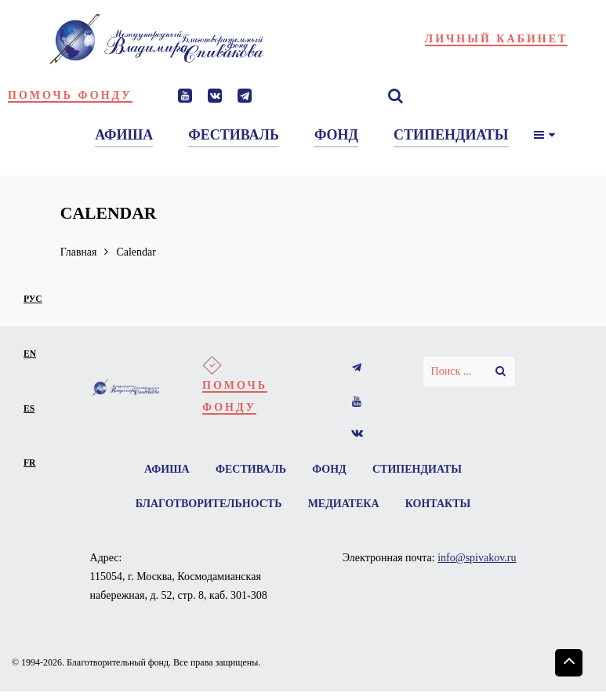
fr (29, 463)
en (30, 354)
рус (33, 299)
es (29, 409)
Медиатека (344, 504)
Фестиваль (251, 469)
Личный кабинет (497, 39)
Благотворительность (208, 504)
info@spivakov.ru (477, 558)
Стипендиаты (417, 469)
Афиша (167, 469)
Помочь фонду (70, 95)
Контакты (438, 504)
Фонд (329, 469)
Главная (79, 252)
